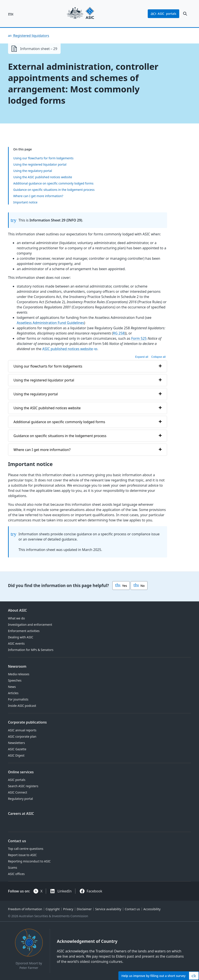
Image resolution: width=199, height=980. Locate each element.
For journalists (18, 699)
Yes (121, 586)
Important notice (25, 202)
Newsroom (17, 666)
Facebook (95, 891)
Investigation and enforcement (30, 625)
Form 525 (139, 338)
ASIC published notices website (67, 349)
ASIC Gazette (17, 749)
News (12, 687)
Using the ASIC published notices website (43, 177)
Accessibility (152, 909)
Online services (21, 772)
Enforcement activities (24, 631)
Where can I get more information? (38, 196)
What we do (17, 618)
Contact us (17, 841)
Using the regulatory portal (33, 171)
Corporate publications (27, 722)
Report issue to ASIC (22, 855)
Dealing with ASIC (21, 637)
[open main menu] (11, 14)
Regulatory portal (21, 799)
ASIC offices (16, 874)
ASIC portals (17, 780)
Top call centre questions (26, 849)
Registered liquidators (31, 36)
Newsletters (17, 743)
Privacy (68, 909)
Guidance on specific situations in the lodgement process (54, 190)
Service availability (108, 909)
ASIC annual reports (22, 730)
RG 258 (119, 333)
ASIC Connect (18, 792)
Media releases (19, 674)
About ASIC (17, 610)
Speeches (15, 680)
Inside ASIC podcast (22, 706)
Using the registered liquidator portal (40, 164)
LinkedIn (64, 891)
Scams (13, 868)
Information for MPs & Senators (31, 650)
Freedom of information (25, 909)
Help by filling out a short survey (153, 976)
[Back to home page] (80, 14)
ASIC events (16, 643)
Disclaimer (84, 909)
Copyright (53, 909)
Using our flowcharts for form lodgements (43, 158)
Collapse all (158, 357)
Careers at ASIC (21, 814)
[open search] (185, 14)
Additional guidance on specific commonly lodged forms (53, 183)
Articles (13, 693)
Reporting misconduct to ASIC (29, 861)
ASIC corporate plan (22, 736)
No (139, 586)
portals (164, 14)
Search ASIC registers (23, 786)
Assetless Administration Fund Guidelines (50, 323)
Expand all (142, 357)
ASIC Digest (16, 755)
